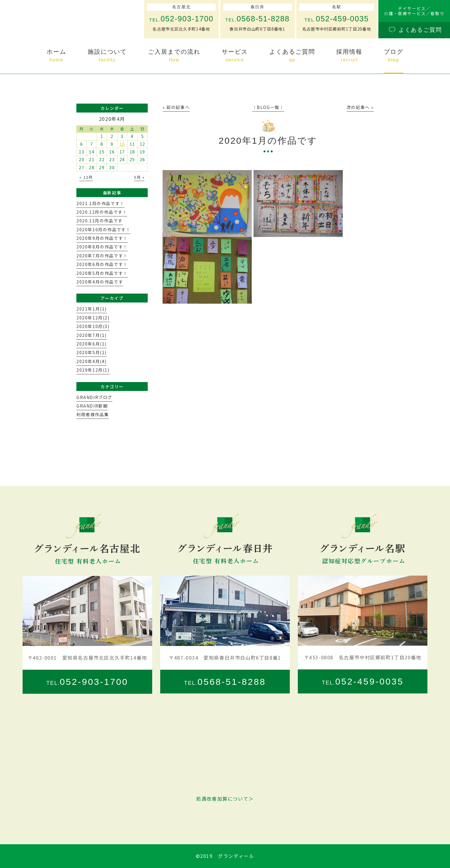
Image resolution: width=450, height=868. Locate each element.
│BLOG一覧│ (268, 107)
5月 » (139, 177)
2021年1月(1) (92, 309)
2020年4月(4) (92, 361)
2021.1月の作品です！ (100, 203)
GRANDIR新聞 (92, 406)
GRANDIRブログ (94, 397)
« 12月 (86, 177)
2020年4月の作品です (100, 282)
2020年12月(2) (93, 318)
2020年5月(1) (92, 352)
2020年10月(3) (93, 326)
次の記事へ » (360, 107)
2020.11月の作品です (100, 221)
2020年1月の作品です (268, 141)
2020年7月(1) (92, 335)
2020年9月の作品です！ (102, 238)
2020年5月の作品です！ (102, 273)
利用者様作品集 (93, 414)
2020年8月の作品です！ (102, 247)
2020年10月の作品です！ (103, 229)
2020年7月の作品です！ (102, 256)
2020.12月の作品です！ (102, 212)
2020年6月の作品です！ (102, 264)
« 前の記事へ (176, 107)
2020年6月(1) (92, 344)
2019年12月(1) (93, 370)
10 (122, 144)
